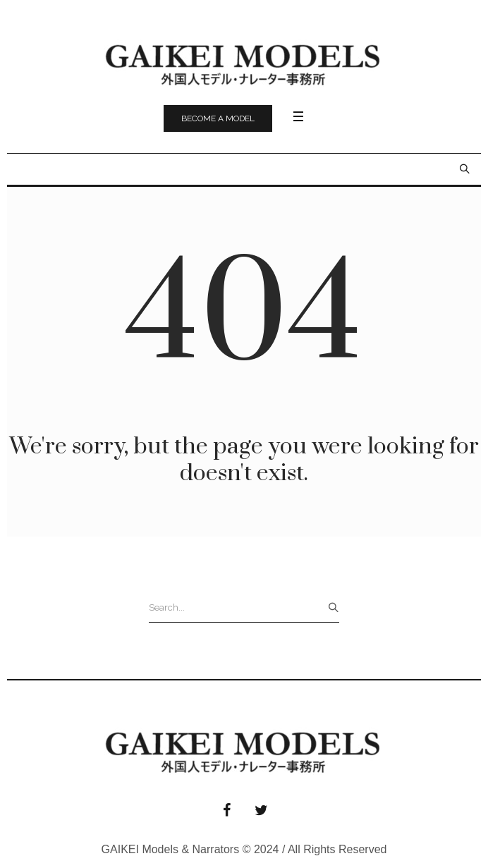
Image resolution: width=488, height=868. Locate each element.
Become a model (218, 118)
